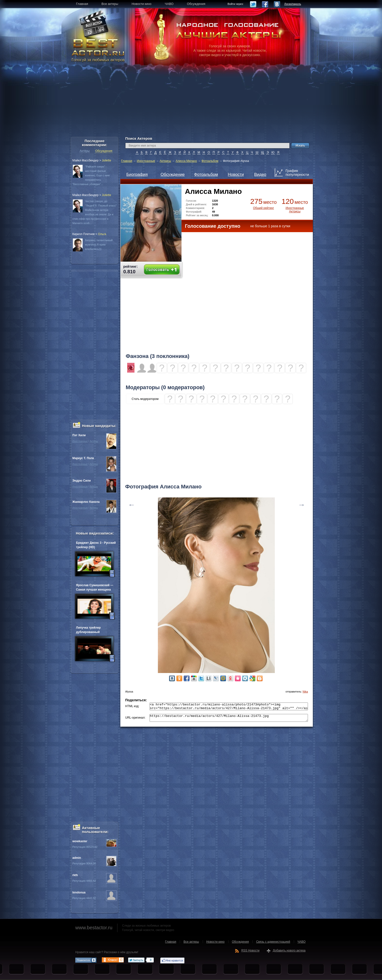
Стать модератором (145, 399)
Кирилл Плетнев (83, 234)
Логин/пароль (293, 4)
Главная (127, 161)
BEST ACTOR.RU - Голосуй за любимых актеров (98, 50)
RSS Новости (250, 950)
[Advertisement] (191, 102)
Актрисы (165, 161)
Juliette (106, 160)
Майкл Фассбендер (85, 160)
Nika (305, 692)
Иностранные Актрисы (295, 210)
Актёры (85, 151)
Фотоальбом (210, 161)
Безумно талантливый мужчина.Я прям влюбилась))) (99, 245)
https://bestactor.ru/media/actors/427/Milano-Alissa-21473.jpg (229, 720)
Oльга (102, 234)
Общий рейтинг (263, 208)
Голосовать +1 (162, 270)
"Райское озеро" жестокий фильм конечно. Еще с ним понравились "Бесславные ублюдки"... (91, 175)
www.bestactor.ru (94, 928)
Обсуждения (104, 151)
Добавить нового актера (289, 950)
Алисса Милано (186, 161)
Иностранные (146, 161)
